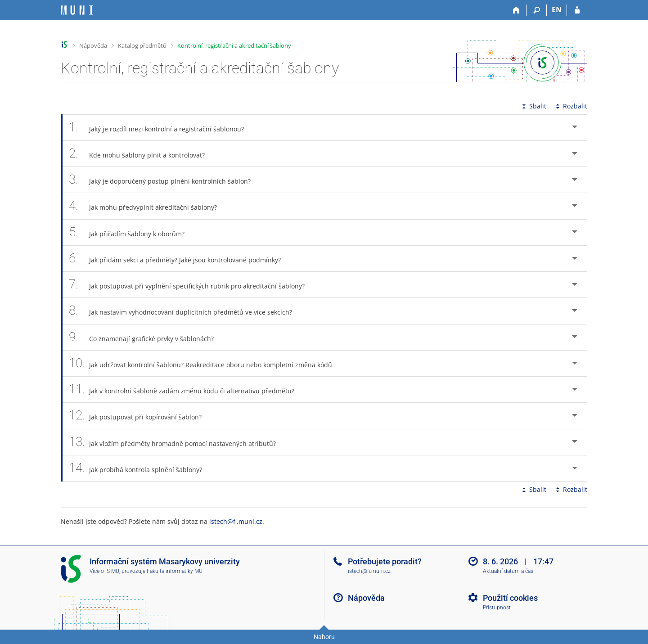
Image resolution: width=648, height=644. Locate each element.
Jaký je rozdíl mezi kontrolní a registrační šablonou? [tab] (161, 128)
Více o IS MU (104, 571)
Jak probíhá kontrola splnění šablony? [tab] (140, 468)
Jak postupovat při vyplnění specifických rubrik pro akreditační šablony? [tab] (192, 285)
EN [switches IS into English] (557, 9)
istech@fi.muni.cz (236, 521)
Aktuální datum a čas (508, 571)
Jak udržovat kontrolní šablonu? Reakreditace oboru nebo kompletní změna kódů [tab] (205, 363)
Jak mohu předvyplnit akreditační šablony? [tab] (148, 206)
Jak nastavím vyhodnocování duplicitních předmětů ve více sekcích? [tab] (185, 311)
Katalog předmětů (142, 45)
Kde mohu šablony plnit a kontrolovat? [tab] (142, 154)
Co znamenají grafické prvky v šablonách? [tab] (146, 337)
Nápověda (93, 45)
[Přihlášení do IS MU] (577, 10)
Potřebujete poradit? (385, 561)
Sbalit (533, 106)
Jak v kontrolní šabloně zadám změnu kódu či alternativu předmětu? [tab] (187, 390)
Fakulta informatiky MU (175, 571)
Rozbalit (571, 106)
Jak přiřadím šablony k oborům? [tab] (132, 232)
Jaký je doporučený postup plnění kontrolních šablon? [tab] (165, 180)
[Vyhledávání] (537, 10)
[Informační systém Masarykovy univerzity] (77, 10)
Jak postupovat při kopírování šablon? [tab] (140, 416)
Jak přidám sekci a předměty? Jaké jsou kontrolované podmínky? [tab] (180, 259)
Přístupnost (497, 608)
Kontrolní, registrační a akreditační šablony (234, 45)
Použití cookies (510, 598)
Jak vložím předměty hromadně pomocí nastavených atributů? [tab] (177, 442)
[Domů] (516, 10)
